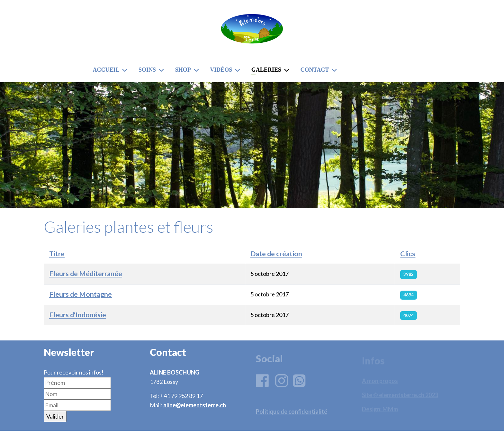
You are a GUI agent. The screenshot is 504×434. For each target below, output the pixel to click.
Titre (57, 254)
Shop (183, 70)
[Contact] (336, 70)
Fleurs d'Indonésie (78, 315)
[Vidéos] (239, 70)
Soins (147, 70)
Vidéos (221, 70)
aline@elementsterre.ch (195, 405)
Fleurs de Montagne (81, 294)
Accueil (106, 70)
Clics (408, 254)
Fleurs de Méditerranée (86, 274)
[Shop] (198, 70)
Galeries (266, 70)
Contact (315, 70)
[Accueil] (126, 70)
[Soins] (163, 70)
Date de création (276, 254)
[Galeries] (288, 70)
